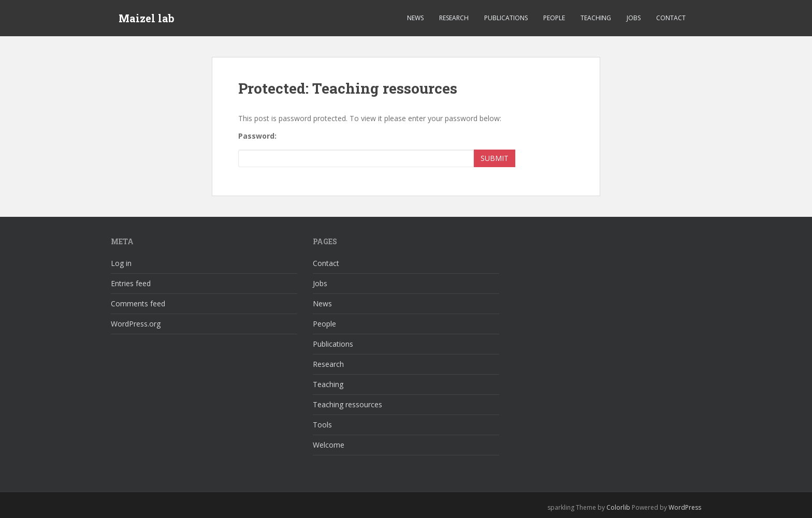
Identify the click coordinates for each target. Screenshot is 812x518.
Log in (121, 263)
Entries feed (131, 283)
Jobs (634, 18)
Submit (495, 158)
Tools (322, 425)
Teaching (596, 18)
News (415, 18)
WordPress (685, 507)
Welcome (329, 445)
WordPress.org (136, 324)
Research (454, 18)
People (554, 18)
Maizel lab (147, 18)
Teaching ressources (347, 404)
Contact (671, 18)
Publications (506, 18)
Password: (257, 136)
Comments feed (138, 304)
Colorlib (618, 507)
